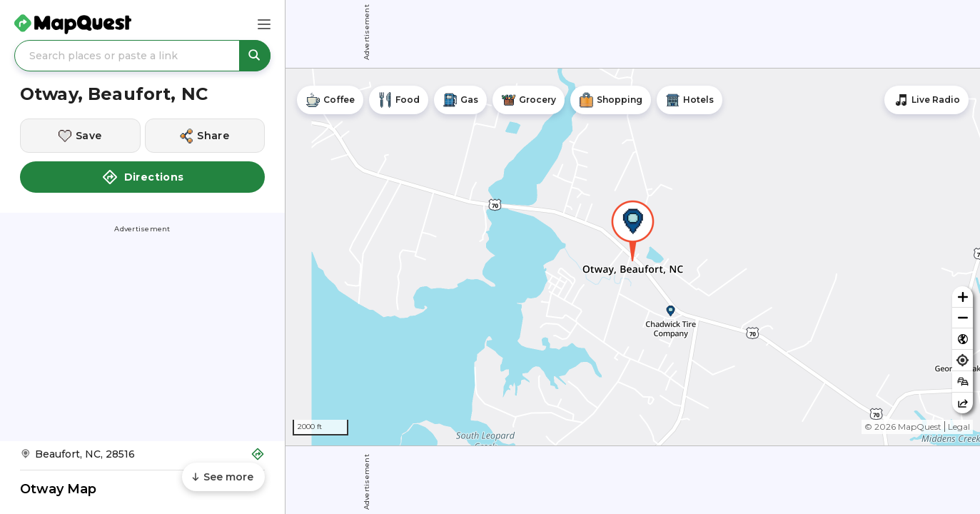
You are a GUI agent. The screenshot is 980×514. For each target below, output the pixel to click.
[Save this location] (80, 136)
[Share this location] (205, 136)
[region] (633, 257)
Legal (959, 427)
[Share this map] (963, 403)
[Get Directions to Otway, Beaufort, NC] (142, 459)
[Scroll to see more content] (223, 477)
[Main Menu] (264, 24)
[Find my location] (963, 360)
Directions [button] (143, 177)
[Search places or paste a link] (142, 56)
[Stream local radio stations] (926, 100)
